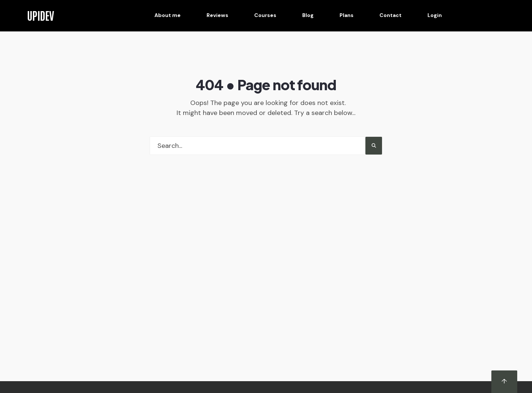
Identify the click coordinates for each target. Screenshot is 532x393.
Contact (391, 15)
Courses (265, 15)
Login (435, 15)
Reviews (217, 15)
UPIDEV (41, 15)
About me (168, 15)
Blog (308, 15)
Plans (347, 15)
